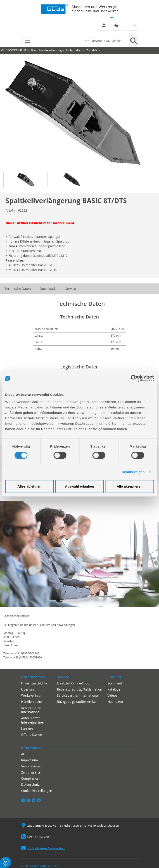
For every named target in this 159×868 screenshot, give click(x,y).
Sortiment (115, 683)
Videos (112, 695)
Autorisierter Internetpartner (33, 720)
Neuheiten (115, 702)
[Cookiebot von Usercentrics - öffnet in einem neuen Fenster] (134, 378)
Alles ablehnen (29, 486)
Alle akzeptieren (130, 486)
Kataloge (114, 689)
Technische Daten (18, 289)
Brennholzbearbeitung (46, 50)
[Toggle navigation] (28, 41)
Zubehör (92, 50)
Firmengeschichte (34, 683)
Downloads (48, 289)
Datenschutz (30, 784)
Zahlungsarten (32, 772)
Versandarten (31, 766)
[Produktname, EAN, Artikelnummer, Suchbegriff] (103, 41)
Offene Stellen (32, 735)
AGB (24, 754)
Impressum (30, 760)
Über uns (28, 689)
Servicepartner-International (33, 710)
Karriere (27, 728)
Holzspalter (74, 50)
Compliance (30, 778)
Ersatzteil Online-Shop (73, 683)
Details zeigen (133, 472)
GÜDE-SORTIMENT (14, 50)
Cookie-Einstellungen (37, 791)
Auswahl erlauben (79, 486)
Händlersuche (32, 702)
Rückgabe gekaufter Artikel (77, 702)
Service (71, 289)
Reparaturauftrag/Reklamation (79, 689)
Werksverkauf (31, 695)
